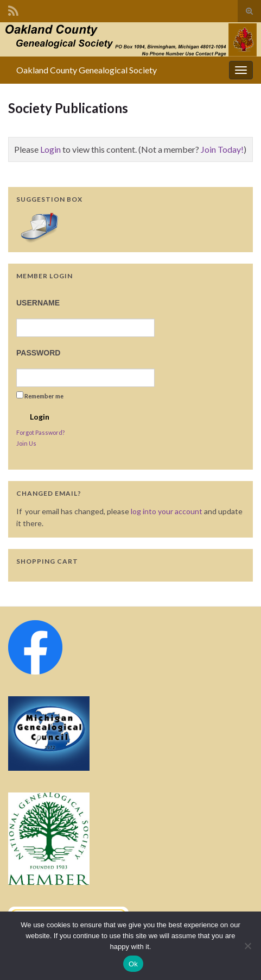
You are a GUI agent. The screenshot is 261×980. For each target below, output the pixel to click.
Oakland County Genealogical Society (87, 70)
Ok (133, 964)
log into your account (167, 511)
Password (38, 353)
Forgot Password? (40, 432)
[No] (247, 946)
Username (38, 303)
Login (50, 149)
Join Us (26, 443)
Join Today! (222, 149)
